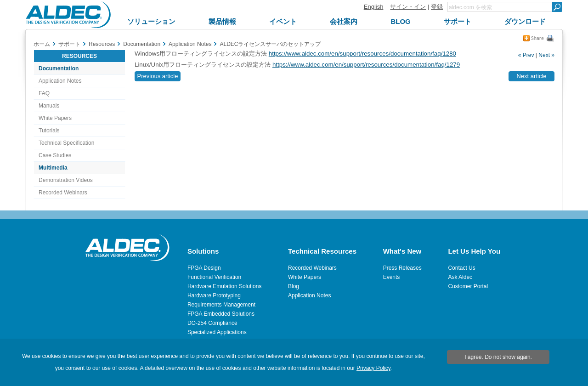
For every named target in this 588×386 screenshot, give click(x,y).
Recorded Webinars (63, 193)
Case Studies (55, 155)
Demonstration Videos (66, 180)
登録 (437, 7)
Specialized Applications (217, 332)
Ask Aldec (460, 277)
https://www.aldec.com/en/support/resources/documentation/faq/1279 (366, 65)
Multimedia (53, 168)
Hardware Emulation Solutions (224, 286)
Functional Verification (214, 277)
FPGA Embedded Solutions (221, 314)
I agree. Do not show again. (498, 357)
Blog (294, 286)
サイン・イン (408, 7)
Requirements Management (221, 305)
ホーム (42, 44)
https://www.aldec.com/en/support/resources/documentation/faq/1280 (362, 54)
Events (392, 277)
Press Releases (402, 268)
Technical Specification (66, 143)
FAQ (44, 93)
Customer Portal (468, 286)
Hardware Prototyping (214, 295)
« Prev (526, 55)
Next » (546, 55)
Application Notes (60, 81)
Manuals (49, 106)
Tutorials (49, 131)
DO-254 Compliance (212, 323)
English (374, 7)
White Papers (55, 118)
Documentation (59, 68)
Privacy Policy (373, 368)
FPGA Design (204, 268)
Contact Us (461, 268)
